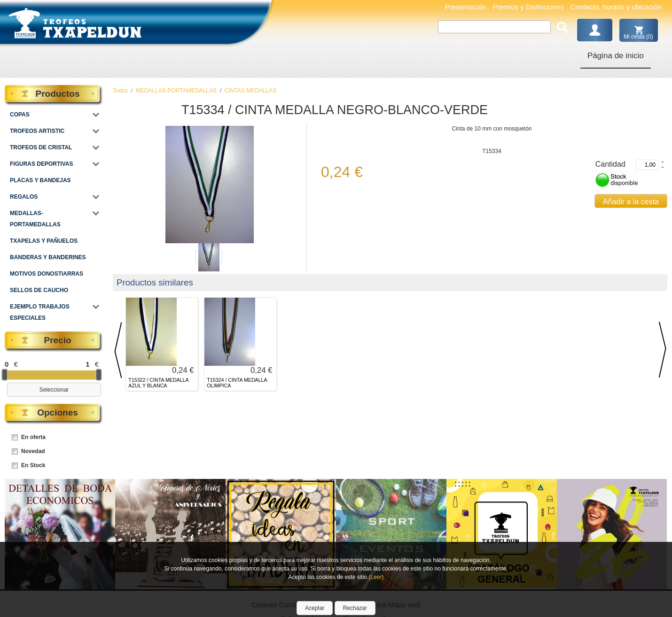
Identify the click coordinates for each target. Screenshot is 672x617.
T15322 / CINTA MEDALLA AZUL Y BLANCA (158, 383)
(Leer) (376, 577)
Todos (120, 91)
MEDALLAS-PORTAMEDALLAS (176, 91)
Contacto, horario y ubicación (616, 7)
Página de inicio (616, 56)
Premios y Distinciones (528, 7)
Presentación (465, 7)
